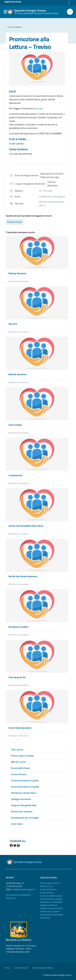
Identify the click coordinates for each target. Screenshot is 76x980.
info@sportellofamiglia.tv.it (24, 889)
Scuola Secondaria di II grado (25, 787)
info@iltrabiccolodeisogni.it (52, 196)
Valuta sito (11, 898)
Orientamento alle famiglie (52, 915)
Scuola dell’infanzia (20, 768)
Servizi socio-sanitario (22, 811)
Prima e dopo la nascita (22, 756)
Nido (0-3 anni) (18, 762)
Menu (5, 12)
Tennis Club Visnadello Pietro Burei (26, 526)
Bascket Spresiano (18, 374)
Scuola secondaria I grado (51, 896)
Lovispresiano (15, 475)
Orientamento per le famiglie (25, 818)
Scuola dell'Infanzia (48, 889)
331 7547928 (45, 191)
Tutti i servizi (17, 750)
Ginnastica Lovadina (18, 627)
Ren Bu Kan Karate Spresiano (23, 576)
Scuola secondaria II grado (51, 899)
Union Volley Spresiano (20, 728)
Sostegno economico (21, 799)
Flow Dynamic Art (17, 677)
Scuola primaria (47, 893)
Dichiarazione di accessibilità (18, 895)
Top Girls (13, 324)
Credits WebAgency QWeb (42, 968)
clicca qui (39, 108)
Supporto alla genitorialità (24, 805)
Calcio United (15, 425)
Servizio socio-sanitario (50, 911)
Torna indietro (14, 27)
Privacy (8, 968)
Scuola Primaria (19, 774)
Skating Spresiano (17, 273)
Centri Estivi (17, 824)
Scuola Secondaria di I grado (25, 780)
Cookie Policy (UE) (21, 968)
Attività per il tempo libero (19, 281)
